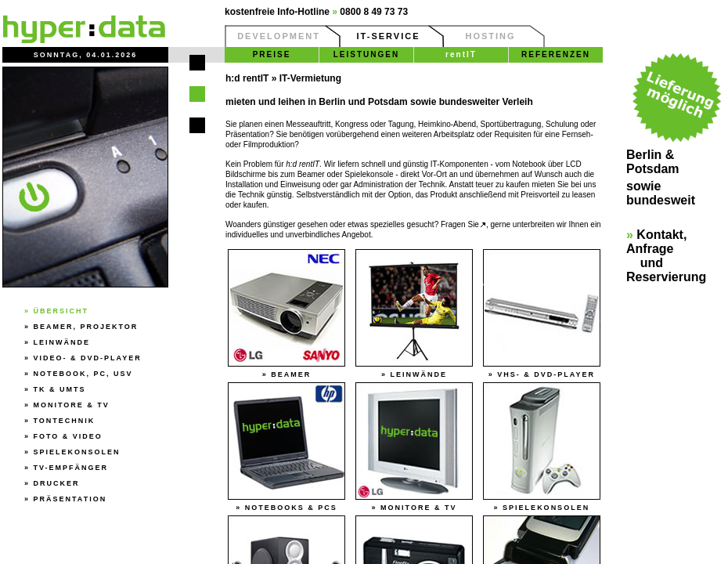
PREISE (272, 54)
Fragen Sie (463, 224)
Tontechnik (65, 421)
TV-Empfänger (71, 468)
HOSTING (490, 36)
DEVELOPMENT (279, 36)
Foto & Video (68, 436)
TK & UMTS (60, 389)
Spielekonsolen (77, 452)
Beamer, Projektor (86, 327)
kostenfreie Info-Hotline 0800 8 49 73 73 (316, 12)
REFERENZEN (556, 54)
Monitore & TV (72, 405)
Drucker (57, 483)
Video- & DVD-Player (88, 358)
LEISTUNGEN (366, 54)
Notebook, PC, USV (83, 374)
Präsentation (70, 499)
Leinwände (62, 342)
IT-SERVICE (389, 36)
